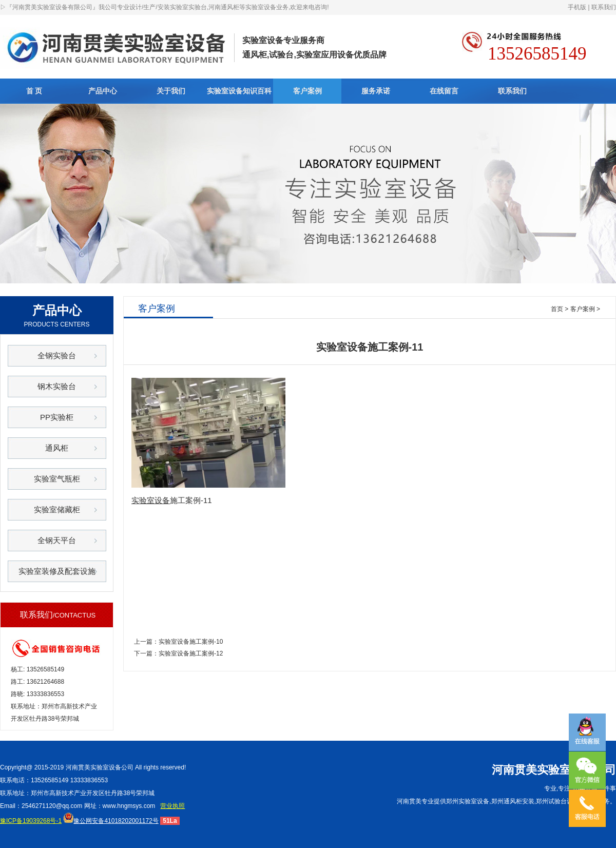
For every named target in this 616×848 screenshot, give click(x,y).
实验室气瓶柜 (57, 479)
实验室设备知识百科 (239, 91)
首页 (557, 309)
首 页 (34, 91)
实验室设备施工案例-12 (191, 653)
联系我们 (604, 7)
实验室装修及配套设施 (57, 571)
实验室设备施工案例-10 (191, 642)
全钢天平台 (57, 540)
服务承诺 (376, 91)
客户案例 (307, 91)
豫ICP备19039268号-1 (31, 821)
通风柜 (57, 448)
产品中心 (103, 91)
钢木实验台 (57, 386)
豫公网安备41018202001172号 (111, 821)
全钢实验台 (57, 355)
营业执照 (172, 806)
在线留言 (444, 91)
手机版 (577, 7)
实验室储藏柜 (57, 509)
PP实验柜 (57, 417)
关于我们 (171, 91)
